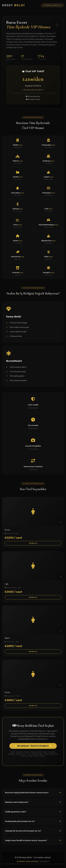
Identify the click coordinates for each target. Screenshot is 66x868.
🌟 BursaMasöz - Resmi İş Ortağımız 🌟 (33, 746)
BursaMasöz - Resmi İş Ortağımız (28, 861)
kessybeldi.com (44, 861)
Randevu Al (33, 543)
